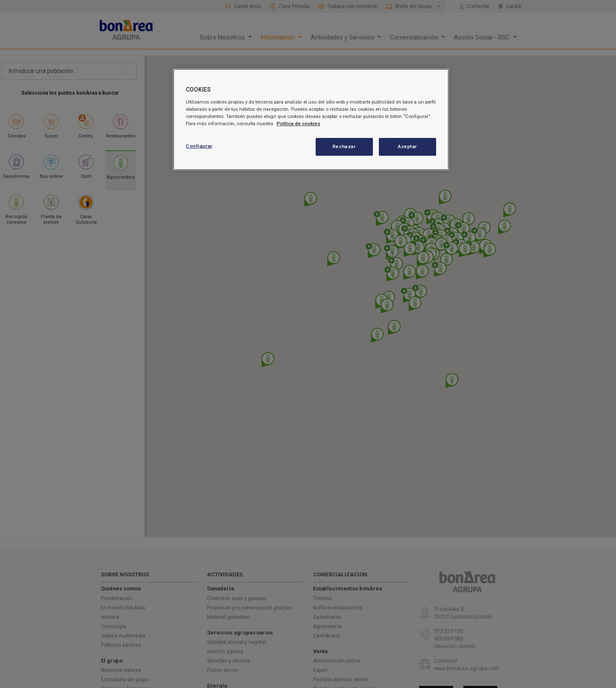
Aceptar (407, 146)
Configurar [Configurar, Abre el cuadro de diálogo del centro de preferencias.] (199, 146)
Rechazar (344, 146)
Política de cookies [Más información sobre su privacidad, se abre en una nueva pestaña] (298, 124)
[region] (311, 119)
